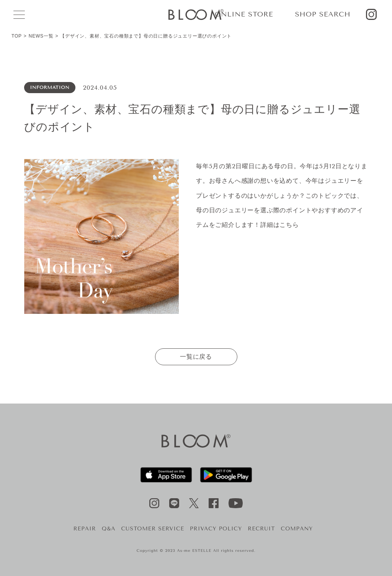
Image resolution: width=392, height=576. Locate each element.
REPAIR (85, 529)
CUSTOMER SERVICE (153, 529)
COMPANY (297, 529)
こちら (289, 225)
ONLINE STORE (244, 14)
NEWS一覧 (41, 36)
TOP (17, 36)
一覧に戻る (196, 357)
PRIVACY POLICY (216, 529)
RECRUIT (261, 529)
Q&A (109, 529)
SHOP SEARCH (323, 14)
